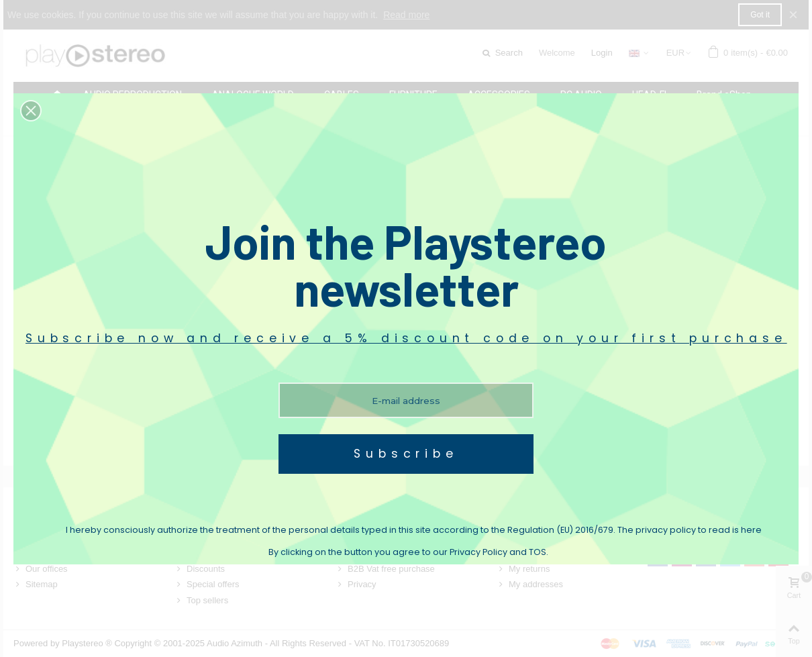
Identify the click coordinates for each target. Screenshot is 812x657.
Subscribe (406, 454)
